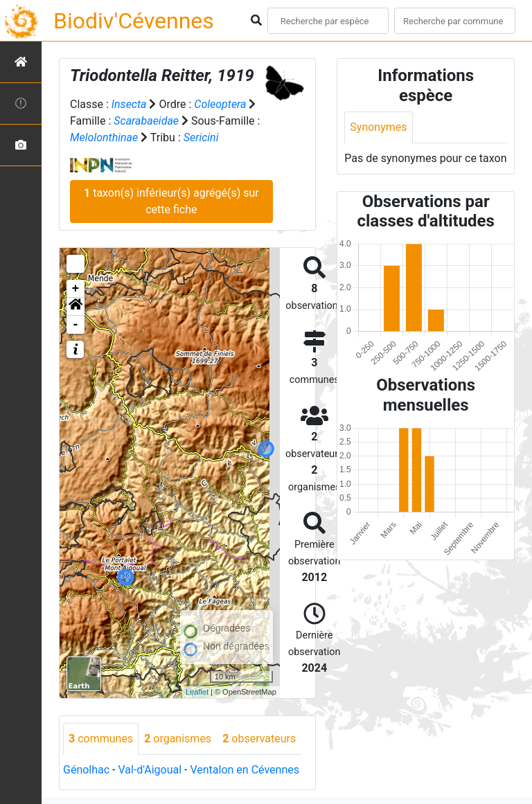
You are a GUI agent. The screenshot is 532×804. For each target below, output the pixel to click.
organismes (178, 739)
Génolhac (86, 770)
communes (101, 739)
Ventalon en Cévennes (245, 770)
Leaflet (197, 692)
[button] (76, 307)
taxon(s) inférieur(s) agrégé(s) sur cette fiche (171, 201)
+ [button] (76, 289)
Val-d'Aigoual (150, 770)
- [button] (76, 325)
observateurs (259, 739)
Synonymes (378, 127)
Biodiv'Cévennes (134, 21)
